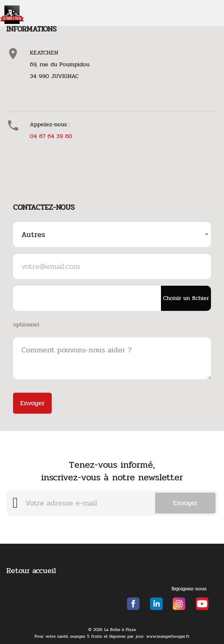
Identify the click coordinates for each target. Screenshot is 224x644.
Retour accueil (31, 571)
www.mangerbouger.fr (168, 636)
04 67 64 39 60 (51, 136)
